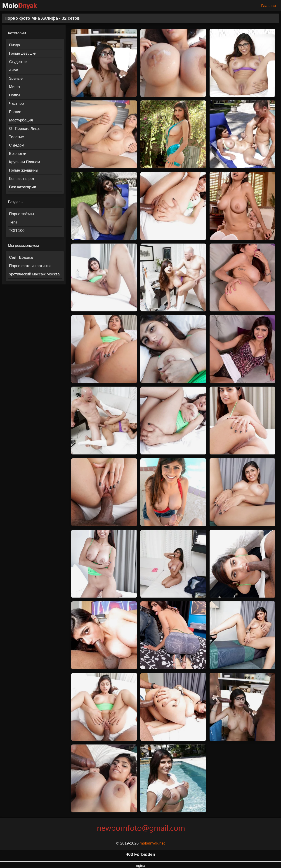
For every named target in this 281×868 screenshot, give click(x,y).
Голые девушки (23, 53)
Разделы (16, 202)
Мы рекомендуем (23, 246)
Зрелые (16, 78)
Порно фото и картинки (30, 266)
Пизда (15, 45)
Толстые (17, 137)
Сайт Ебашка (21, 257)
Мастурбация (21, 120)
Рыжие (15, 112)
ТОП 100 (17, 231)
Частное (16, 104)
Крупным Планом (25, 162)
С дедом (17, 145)
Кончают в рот (22, 179)
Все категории (23, 187)
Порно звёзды (22, 214)
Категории (17, 33)
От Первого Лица (24, 129)
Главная (268, 6)
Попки (14, 95)
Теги (13, 222)
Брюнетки (18, 154)
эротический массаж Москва (34, 274)
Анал (14, 70)
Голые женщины (24, 170)
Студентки (18, 62)
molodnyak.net (152, 843)
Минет (15, 87)
